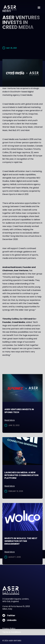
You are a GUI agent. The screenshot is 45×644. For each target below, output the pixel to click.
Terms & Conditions (12, 632)
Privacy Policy (9, 629)
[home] (9, 8)
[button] (39, 8)
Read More (10, 420)
